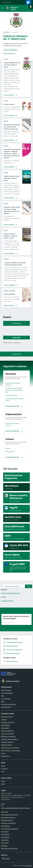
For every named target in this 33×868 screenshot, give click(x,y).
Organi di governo (6, 690)
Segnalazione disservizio (8, 817)
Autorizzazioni (5, 728)
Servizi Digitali (5, 837)
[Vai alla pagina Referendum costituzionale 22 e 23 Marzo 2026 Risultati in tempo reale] (10, 139)
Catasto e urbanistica (7, 731)
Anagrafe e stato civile (8, 722)
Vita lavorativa (5, 756)
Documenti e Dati (6, 707)
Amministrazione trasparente (10, 829)
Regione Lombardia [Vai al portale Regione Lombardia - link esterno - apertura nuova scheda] (7, 2)
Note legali (4, 846)
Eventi (3, 784)
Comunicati (4, 769)
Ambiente (4, 719)
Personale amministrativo (9, 704)
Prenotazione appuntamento (9, 815)
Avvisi (3, 771)
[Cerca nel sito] (28, 8)
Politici (3, 701)
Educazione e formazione (8, 736)
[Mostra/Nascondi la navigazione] (2, 8)
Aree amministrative (7, 693)
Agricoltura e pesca (7, 717)
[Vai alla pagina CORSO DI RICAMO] (10, 305)
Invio (29, 586)
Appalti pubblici (5, 725)
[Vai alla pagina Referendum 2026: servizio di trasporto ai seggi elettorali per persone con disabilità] (10, 224)
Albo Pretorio (5, 832)
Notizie (3, 766)
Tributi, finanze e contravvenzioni (11, 750)
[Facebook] (6, 858)
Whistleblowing (6, 826)
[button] (31, 7)
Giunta (3, 804)
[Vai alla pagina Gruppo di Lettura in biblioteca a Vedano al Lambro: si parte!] (10, 253)
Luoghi (3, 781)
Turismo (3, 753)
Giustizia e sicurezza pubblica (9, 739)
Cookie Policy (5, 840)
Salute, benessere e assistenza (10, 748)
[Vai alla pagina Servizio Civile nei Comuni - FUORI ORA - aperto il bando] (10, 197)
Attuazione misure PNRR (8, 823)
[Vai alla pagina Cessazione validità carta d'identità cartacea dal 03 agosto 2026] (11, 284)
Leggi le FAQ (5, 812)
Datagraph (29, 866)
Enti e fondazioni (6, 699)
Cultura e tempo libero (8, 734)
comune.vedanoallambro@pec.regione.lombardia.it (16, 808)
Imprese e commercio (7, 742)
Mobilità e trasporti (7, 745)
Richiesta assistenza (7, 820)
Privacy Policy (5, 843)
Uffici (3, 696)
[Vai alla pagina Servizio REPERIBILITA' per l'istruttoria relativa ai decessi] (10, 94)
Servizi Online (5, 834)
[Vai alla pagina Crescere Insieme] (10, 115)
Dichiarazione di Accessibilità (9, 848)
